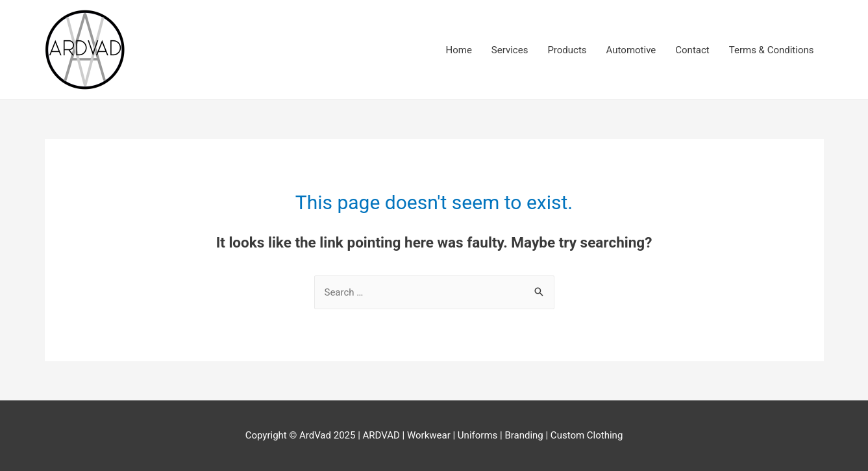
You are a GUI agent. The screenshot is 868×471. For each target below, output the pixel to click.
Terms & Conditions (772, 50)
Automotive (631, 50)
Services (510, 50)
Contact (692, 50)
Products (567, 50)
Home (458, 50)
